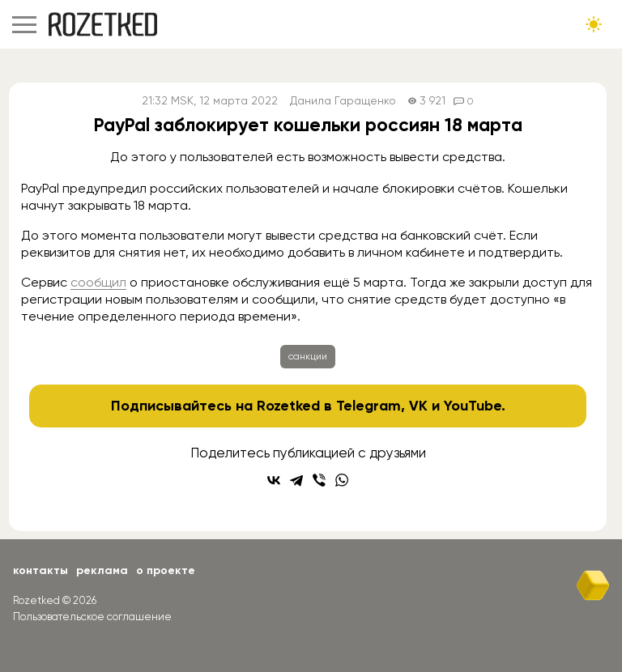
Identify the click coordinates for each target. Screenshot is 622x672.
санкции (308, 356)
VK (418, 406)
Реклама (102, 570)
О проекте (166, 570)
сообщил (98, 282)
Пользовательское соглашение (92, 617)
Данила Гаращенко (343, 101)
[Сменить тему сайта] (594, 24)
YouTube (473, 406)
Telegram (369, 406)
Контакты (40, 570)
